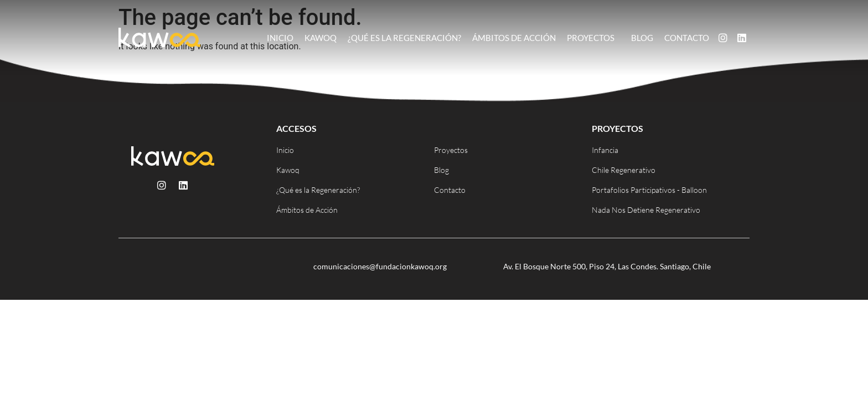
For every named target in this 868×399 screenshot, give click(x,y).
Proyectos (593, 38)
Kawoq (321, 38)
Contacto (687, 38)
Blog (642, 38)
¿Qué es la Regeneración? (404, 38)
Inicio (280, 38)
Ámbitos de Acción (514, 38)
